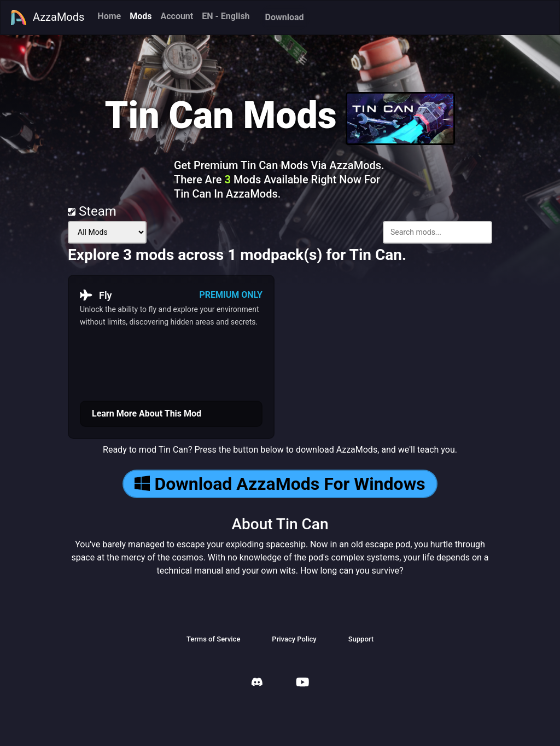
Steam (92, 211)
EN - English (226, 16)
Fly (96, 295)
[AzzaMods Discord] (257, 683)
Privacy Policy (294, 639)
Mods (141, 16)
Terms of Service (213, 639)
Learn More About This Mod (147, 414)
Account (177, 16)
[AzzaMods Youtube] (302, 683)
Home (109, 16)
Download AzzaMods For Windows (280, 484)
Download (285, 17)
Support (361, 639)
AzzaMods (47, 18)
